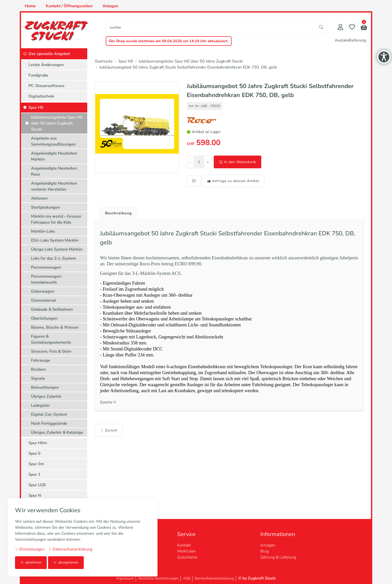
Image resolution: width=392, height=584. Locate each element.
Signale (38, 378)
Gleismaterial (43, 300)
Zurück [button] (109, 438)
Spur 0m (36, 464)
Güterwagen (43, 291)
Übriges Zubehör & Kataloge (57, 432)
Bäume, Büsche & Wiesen (55, 327)
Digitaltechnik (41, 96)
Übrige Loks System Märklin (57, 249)
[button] (364, 28)
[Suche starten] (321, 27)
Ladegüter (40, 405)
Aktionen (39, 198)
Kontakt (184, 545)
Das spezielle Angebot (49, 54)
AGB (187, 578)
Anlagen (110, 6)
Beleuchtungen (45, 387)
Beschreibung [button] (119, 213)
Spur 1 (34, 474)
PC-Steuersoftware (46, 86)
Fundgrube (38, 75)
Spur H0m (38, 443)
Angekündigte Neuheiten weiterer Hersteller (54, 186)
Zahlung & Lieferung (278, 557)
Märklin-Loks (43, 231)
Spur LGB (37, 485)
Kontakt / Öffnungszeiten (69, 6)
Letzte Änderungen (46, 65)
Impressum (125, 578)
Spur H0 (36, 108)
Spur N (35, 495)
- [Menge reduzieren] (190, 162)
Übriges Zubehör (46, 396)
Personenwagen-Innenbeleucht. (47, 279)
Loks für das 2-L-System (53, 258)
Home (30, 6)
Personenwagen (46, 267)
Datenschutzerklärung (70, 549)
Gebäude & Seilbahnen (52, 309)
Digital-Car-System (49, 414)
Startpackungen (45, 207)
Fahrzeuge (41, 360)
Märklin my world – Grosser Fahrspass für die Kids (56, 219)
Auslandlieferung (350, 40)
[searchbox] (211, 27)
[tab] (117, 212)
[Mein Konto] (340, 28)
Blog (264, 551)
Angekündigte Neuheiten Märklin (54, 156)
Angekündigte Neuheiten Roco (54, 171)
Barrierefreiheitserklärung (214, 578)
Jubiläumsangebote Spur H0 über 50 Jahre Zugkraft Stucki (57, 123)
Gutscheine (187, 557)
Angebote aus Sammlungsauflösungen (53, 141)
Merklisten (186, 551)
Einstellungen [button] (30, 549)
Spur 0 (34, 453)
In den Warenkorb (237, 162)
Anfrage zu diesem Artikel (233, 181)
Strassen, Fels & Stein (51, 351)
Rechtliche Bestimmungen (158, 578)
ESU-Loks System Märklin (55, 240)
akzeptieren (66, 563)
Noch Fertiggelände (49, 423)
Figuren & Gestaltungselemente (51, 339)
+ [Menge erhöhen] (208, 162)
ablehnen (31, 563)
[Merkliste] (352, 28)
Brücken (38, 369)
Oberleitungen (44, 318)
